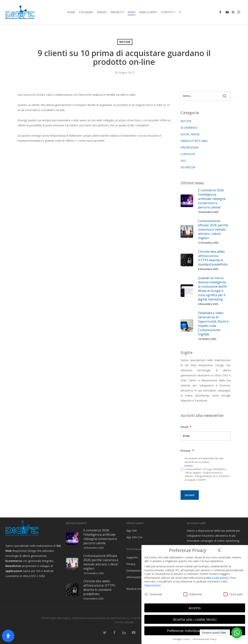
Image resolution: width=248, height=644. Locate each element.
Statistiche (193, 594)
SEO (183, 161)
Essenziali (153, 594)
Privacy (187, 451)
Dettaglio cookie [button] (182, 639)
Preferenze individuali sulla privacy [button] (195, 631)
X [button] (219, 550)
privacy (189, 466)
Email (186, 427)
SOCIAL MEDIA (190, 134)
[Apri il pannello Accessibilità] (8, 636)
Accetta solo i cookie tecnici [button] (195, 619)
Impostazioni (152, 585)
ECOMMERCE (189, 128)
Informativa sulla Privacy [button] (205, 639)
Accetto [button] (195, 608)
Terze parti (233, 594)
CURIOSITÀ (188, 154)
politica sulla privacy (216, 578)
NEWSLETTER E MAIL (194, 141)
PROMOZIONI (189, 147)
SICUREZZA (188, 167)
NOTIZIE (125, 42)
